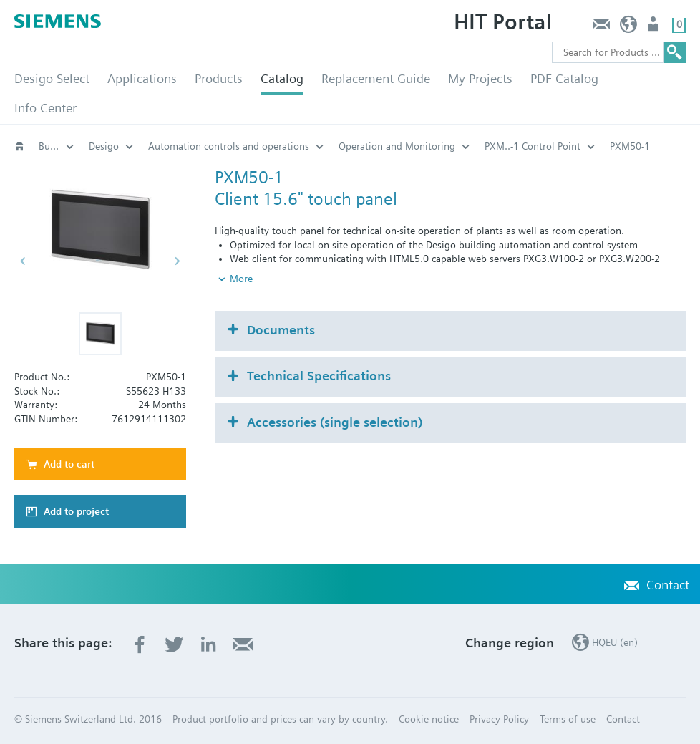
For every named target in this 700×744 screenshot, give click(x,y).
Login (655, 28)
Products (219, 78)
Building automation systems (57, 146)
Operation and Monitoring (397, 146)
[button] (100, 334)
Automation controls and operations (229, 146)
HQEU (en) (629, 28)
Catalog (282, 78)
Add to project (76, 511)
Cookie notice (429, 719)
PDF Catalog (564, 78)
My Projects (480, 78)
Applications (142, 78)
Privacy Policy (499, 719)
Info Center (45, 108)
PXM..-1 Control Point (533, 146)
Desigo (104, 146)
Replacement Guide (376, 78)
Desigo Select (52, 78)
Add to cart (69, 464)
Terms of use (568, 719)
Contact (601, 28)
